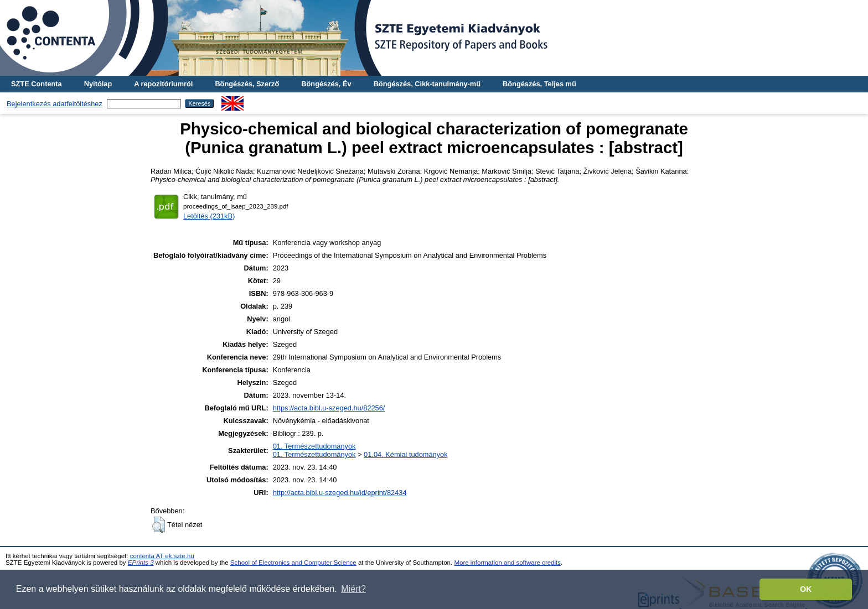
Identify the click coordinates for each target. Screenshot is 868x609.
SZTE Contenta (37, 84)
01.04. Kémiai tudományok (406, 454)
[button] (159, 525)
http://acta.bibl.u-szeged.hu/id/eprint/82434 (340, 493)
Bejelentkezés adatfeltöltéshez (55, 104)
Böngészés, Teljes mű (539, 84)
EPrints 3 (141, 563)
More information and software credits (507, 563)
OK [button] (806, 589)
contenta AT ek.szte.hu (162, 556)
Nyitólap (98, 84)
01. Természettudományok (314, 446)
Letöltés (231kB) (209, 216)
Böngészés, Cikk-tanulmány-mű (427, 84)
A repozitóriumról (163, 84)
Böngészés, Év (326, 84)
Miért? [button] (353, 589)
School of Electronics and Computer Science (293, 563)
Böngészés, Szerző (247, 84)
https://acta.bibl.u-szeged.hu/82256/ (329, 408)
